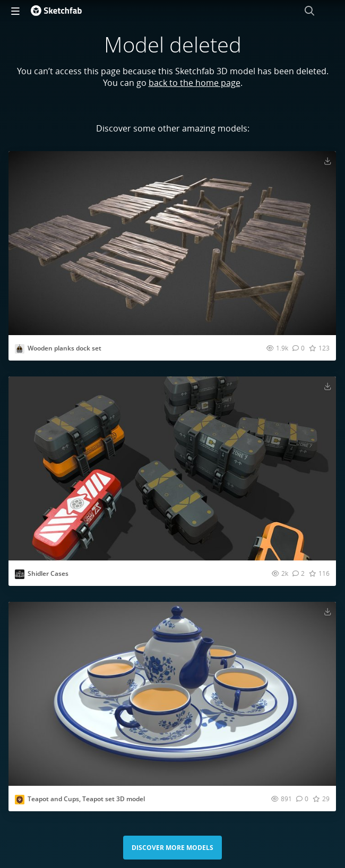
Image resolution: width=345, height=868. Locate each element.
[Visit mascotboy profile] (20, 800)
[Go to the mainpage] (56, 11)
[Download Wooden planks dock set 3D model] (327, 161)
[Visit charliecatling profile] (20, 349)
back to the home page (195, 83)
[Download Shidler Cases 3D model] (327, 386)
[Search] (309, 11)
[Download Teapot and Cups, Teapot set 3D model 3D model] (327, 611)
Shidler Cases (48, 573)
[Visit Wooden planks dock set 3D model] (172, 243)
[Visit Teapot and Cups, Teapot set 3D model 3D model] (172, 694)
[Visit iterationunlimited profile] (20, 574)
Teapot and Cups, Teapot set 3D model (86, 799)
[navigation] (15, 11)
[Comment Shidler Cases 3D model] (299, 573)
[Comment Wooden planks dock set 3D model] (299, 348)
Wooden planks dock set (64, 348)
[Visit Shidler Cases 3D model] (172, 468)
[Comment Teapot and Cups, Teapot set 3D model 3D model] (302, 799)
